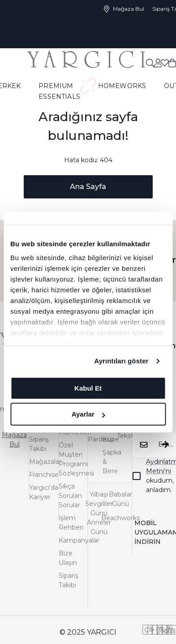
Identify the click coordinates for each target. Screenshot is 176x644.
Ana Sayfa (88, 187)
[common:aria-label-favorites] (158, 63)
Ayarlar (88, 414)
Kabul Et (88, 388)
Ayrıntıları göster (121, 361)
